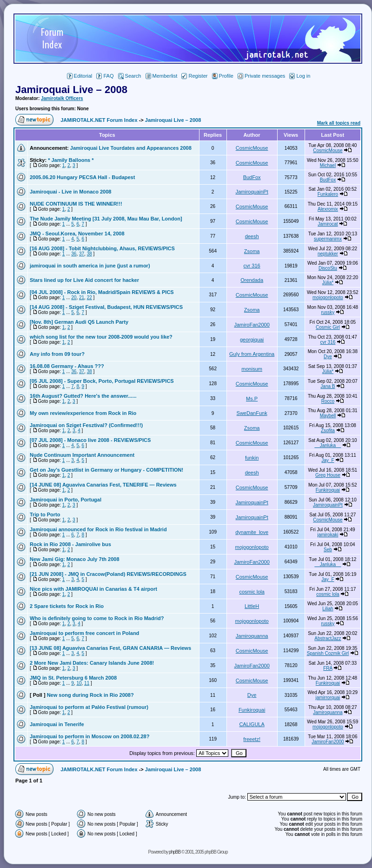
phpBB (175, 852)
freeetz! (252, 739)
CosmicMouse (252, 148)
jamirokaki (328, 535)
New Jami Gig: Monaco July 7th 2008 (75, 559)
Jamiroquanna (252, 636)
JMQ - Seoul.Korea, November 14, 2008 (77, 234)
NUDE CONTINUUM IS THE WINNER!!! (76, 204)
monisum (252, 369)
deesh (252, 236)
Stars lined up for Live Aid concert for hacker (84, 280)
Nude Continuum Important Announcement (82, 455)
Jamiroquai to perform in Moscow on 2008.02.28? (90, 736)
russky (328, 312)
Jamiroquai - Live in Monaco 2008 (70, 192)
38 (90, 254)
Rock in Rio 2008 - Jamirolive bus (70, 544)
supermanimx (328, 239)
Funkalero (328, 194)
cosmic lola (252, 592)
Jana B (328, 386)
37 (82, 254)
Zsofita (328, 431)
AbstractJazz (328, 638)
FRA (328, 668)
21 (82, 297)
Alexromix (328, 209)
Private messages (261, 76)
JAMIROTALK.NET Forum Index (99, 120)
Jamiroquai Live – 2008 (71, 90)
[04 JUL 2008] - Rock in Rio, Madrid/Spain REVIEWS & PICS (102, 292)
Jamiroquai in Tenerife (57, 724)
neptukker (328, 254)
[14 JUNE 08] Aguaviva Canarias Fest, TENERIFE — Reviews (103, 485)
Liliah (328, 609)
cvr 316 (252, 266)
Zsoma (252, 251)
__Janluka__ (328, 445)
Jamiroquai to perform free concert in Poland (84, 633)
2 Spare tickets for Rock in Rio (67, 606)
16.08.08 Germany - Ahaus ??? (67, 366)
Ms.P (252, 399)
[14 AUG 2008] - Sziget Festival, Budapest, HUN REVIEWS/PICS (106, 307)
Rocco (328, 401)
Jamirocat (328, 224)
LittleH (252, 606)
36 (74, 254)
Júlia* (328, 283)
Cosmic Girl (328, 327)
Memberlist (162, 76)
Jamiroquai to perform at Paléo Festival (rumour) (89, 707)
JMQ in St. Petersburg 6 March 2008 (73, 678)
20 (74, 297)
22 (90, 297)
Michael (328, 165)
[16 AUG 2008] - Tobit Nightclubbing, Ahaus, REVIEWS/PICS (102, 248)
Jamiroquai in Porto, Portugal (66, 500)
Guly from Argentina (252, 354)
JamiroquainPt (252, 192)
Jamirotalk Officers (62, 98)
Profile (223, 76)
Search (130, 76)
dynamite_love (252, 532)
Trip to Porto (45, 514)
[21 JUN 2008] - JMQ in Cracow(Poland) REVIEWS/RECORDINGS (108, 574)
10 (79, 683)
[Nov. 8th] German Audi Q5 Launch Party (79, 322)
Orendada (252, 280)
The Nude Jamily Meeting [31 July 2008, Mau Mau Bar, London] (106, 219)
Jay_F (328, 460)
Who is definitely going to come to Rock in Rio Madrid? (97, 618)
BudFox (252, 177)
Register (194, 76)
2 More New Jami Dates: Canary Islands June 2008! (92, 663)
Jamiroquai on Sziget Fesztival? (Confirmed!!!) (86, 425)
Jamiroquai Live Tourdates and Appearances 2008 (131, 148)
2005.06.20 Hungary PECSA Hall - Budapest (82, 177)
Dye (328, 357)
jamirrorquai (328, 698)
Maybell (328, 416)
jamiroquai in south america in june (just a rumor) (90, 266)
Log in (300, 76)
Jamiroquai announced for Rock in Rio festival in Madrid (98, 529)
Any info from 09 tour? (57, 354)
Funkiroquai (328, 490)
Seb (328, 550)
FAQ (105, 76)
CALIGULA (252, 724)
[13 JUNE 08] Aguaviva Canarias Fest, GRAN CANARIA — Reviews (110, 648)
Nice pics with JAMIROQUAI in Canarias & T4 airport (93, 589)
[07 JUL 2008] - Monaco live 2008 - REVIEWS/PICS (90, 440)
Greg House (328, 475)
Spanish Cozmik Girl (328, 653)
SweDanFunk (252, 413)
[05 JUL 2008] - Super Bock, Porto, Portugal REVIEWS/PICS (102, 381)
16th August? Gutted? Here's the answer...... (83, 396)
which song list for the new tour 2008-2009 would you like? (101, 337)
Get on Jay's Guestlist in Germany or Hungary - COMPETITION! (106, 470)
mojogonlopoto (328, 297)
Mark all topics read (339, 123)
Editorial (80, 76)
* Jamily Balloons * (71, 160)
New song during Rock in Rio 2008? (90, 695)
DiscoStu (328, 268)
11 (87, 683)
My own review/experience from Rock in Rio (83, 413)
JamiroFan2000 (252, 325)
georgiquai (252, 340)
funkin (252, 458)
